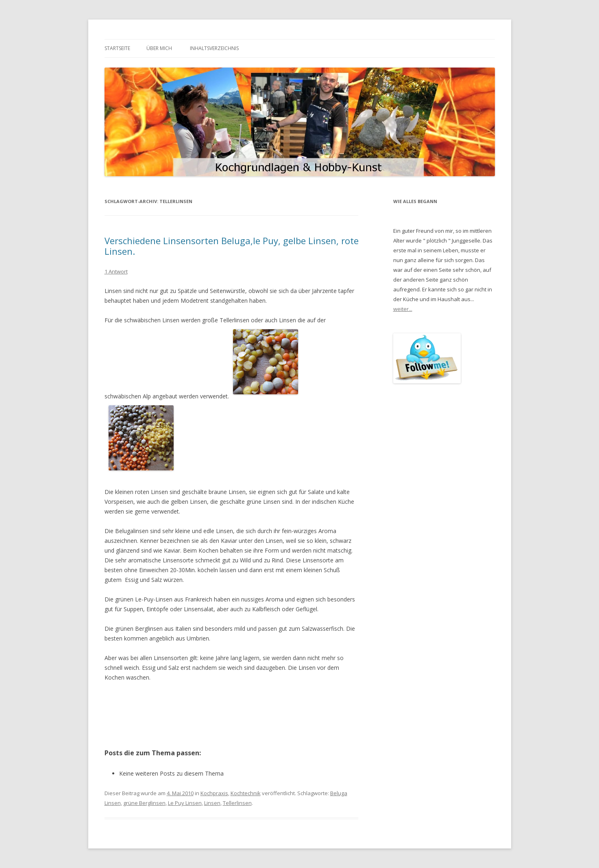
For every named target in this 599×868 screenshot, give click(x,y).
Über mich (159, 48)
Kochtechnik (246, 793)
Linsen (212, 803)
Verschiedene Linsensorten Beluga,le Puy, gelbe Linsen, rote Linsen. (232, 246)
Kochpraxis (214, 793)
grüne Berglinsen (144, 803)
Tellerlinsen (237, 803)
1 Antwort (116, 271)
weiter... (403, 309)
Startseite (117, 48)
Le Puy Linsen (185, 803)
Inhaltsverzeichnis (214, 48)
